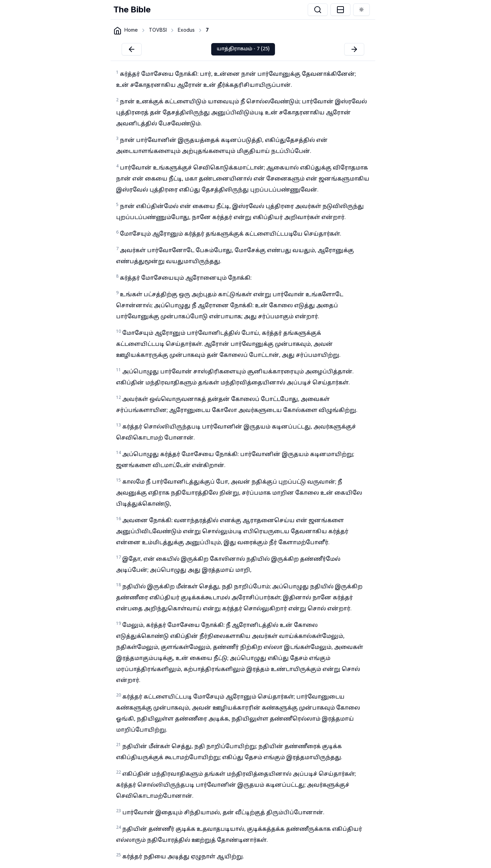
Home (131, 30)
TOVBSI (158, 30)
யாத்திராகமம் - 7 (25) (243, 49)
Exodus (186, 30)
